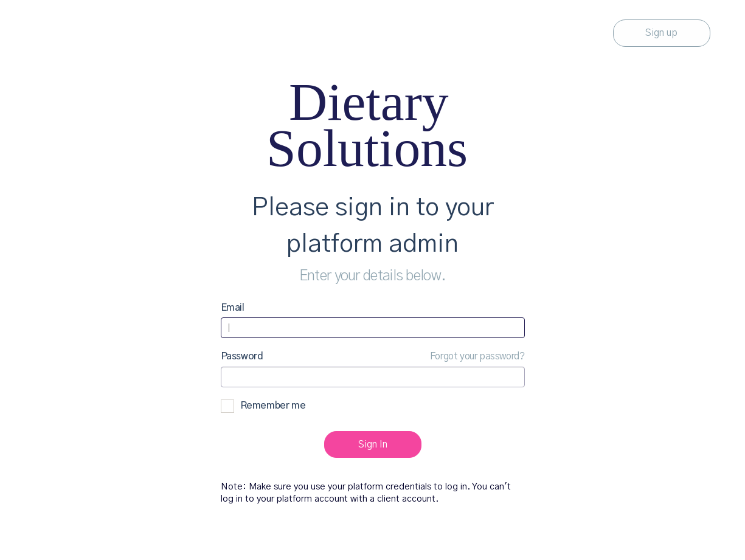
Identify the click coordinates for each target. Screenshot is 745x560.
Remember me (263, 406)
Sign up (661, 33)
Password (242, 356)
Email (233, 308)
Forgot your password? (477, 356)
